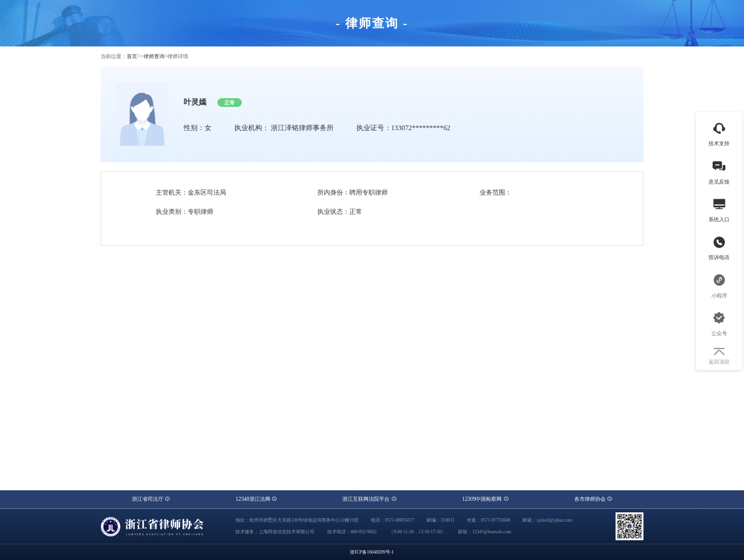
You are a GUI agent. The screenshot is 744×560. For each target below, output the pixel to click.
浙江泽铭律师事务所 (302, 128)
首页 (132, 56)
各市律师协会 (593, 499)
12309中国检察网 (485, 499)
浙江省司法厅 (151, 499)
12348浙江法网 (256, 499)
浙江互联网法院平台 (369, 499)
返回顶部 (719, 356)
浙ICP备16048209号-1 (372, 552)
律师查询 (154, 56)
